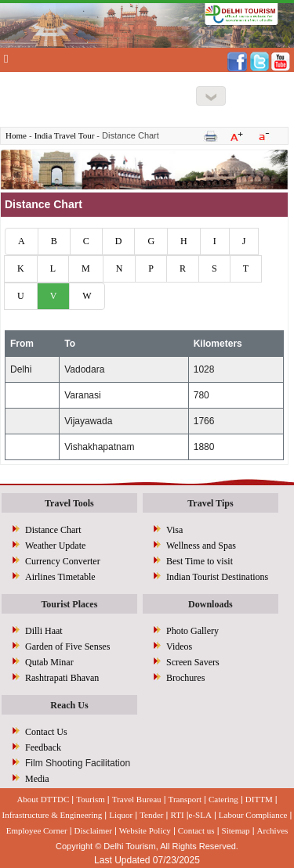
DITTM (259, 799)
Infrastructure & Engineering (53, 815)
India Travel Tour (65, 135)
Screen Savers (193, 662)
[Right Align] (211, 96)
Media (37, 779)
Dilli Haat (44, 631)
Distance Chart (53, 530)
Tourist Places (69, 604)
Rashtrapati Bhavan (62, 678)
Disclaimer (93, 830)
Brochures (185, 678)
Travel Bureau (137, 799)
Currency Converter (63, 561)
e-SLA (200, 815)
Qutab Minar (49, 662)
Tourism (91, 799)
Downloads (211, 604)
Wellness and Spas (201, 546)
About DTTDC (43, 799)
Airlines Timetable (60, 577)
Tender (151, 815)
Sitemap (236, 830)
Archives (273, 830)
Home (16, 135)
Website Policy (145, 830)
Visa (174, 530)
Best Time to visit (200, 561)
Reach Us (69, 705)
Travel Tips (210, 503)
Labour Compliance (253, 815)
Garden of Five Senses (67, 646)
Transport (185, 799)
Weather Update (55, 546)
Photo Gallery (192, 631)
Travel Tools (69, 503)
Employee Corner (37, 830)
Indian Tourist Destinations (217, 577)
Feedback (43, 747)
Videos (179, 646)
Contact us (196, 830)
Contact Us (46, 732)
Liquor (121, 815)
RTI (178, 815)
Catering (223, 799)
